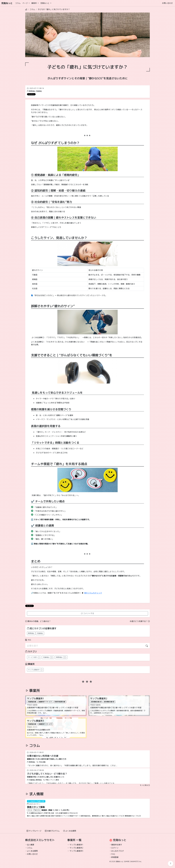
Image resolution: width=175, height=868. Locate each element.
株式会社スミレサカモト (40, 840)
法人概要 (31, 845)
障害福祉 (31, 633)
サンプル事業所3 (76, 851)
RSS (28, 640)
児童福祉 (40, 633)
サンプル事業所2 (76, 848)
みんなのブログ (118, 851)
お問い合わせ (167, 3)
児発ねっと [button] (45, 3)
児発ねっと (7, 3)
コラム (18, 3)
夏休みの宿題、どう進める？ (38, 621)
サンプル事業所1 (76, 845)
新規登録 (115, 857)
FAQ (113, 854)
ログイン (115, 848)
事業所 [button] (34, 3)
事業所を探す (117, 845)
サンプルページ (34, 831)
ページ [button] (25, 3)
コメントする (87, 613)
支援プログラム (52, 831)
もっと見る (145, 785)
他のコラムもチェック (93, 593)
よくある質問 (70, 831)
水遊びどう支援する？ (140, 621)
